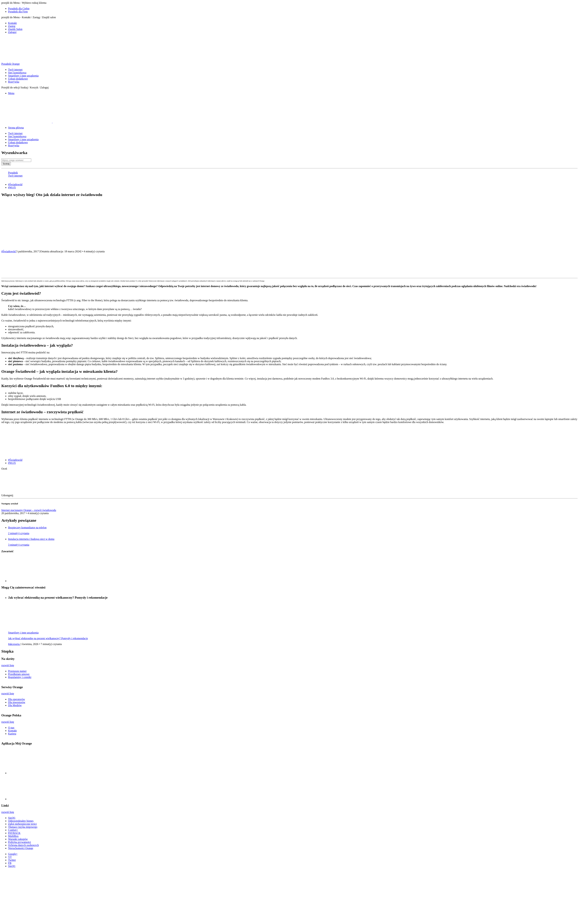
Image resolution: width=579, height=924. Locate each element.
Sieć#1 (12, 818)
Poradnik (13, 173)
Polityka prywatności (20, 842)
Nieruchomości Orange (21, 848)
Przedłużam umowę (19, 674)
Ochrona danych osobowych (23, 845)
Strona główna (16, 128)
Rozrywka (14, 82)
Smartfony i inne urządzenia (23, 76)
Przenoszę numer (17, 671)
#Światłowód (15, 184)
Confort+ (13, 830)
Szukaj (6, 164)
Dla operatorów (17, 699)
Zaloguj (12, 32)
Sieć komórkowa (17, 73)
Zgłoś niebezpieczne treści (22, 824)
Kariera (12, 734)
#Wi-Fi (12, 187)
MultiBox (13, 836)
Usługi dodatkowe (18, 79)
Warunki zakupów (18, 839)
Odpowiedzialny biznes (21, 821)
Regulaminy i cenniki (20, 677)
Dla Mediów (15, 705)
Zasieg (12, 26)
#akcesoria (14, 644)
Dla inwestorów (17, 702)
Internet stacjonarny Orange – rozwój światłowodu (29, 510)
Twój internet (15, 70)
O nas (11, 728)
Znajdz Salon (15, 29)
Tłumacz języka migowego (23, 827)
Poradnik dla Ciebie (19, 9)
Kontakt (12, 23)
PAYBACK (14, 833)
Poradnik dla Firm (18, 12)
